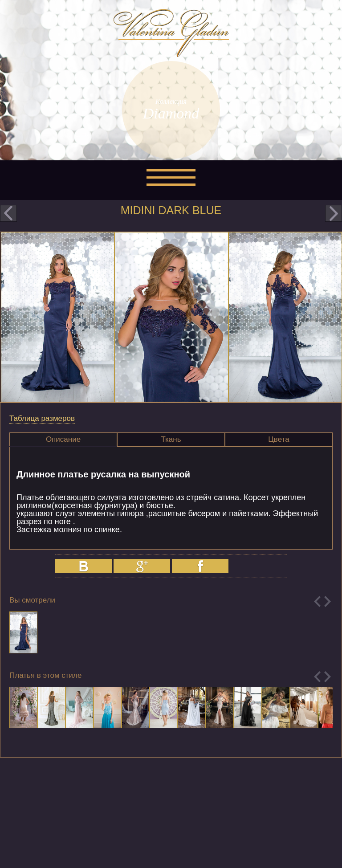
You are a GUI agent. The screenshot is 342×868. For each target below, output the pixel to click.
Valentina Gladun (171, 33)
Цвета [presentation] (279, 439)
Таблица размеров (42, 418)
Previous (317, 601)
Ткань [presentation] (171, 439)
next (334, 213)
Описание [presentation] (63, 439)
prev (8, 213)
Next (328, 601)
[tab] (63, 440)
